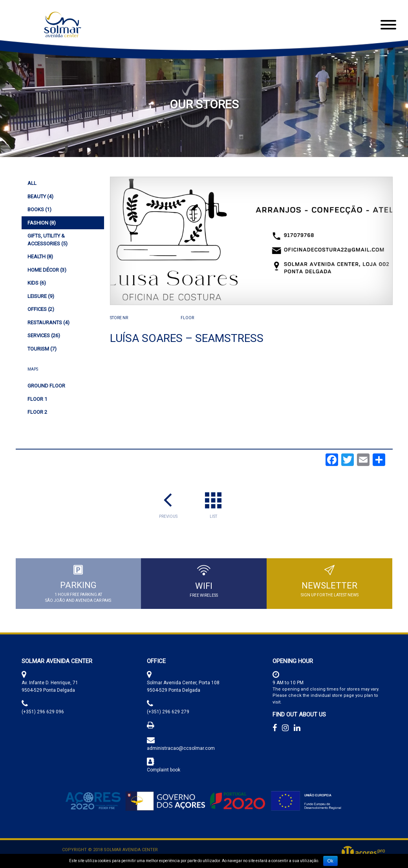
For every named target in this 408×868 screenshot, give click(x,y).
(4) (40, 196)
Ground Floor (46, 386)
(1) (39, 209)
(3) (47, 270)
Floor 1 (37, 399)
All (32, 183)
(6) (37, 283)
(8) (42, 223)
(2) (41, 309)
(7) (42, 349)
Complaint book (164, 770)
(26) (44, 335)
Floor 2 (37, 412)
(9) (41, 296)
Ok (330, 861)
